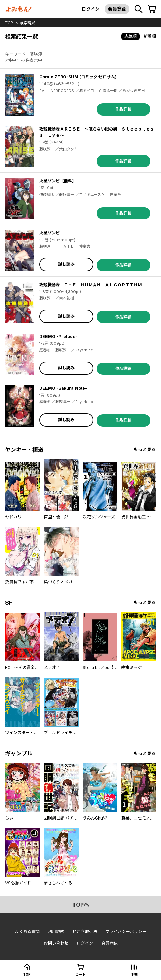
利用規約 (56, 931)
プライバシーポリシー (126, 931)
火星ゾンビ (50, 233)
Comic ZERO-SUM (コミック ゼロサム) (78, 77)
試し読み (66, 264)
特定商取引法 (85, 931)
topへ (81, 905)
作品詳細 (123, 109)
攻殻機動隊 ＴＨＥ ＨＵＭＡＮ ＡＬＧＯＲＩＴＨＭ (91, 285)
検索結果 (27, 23)
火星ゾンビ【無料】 (58, 181)
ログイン (91, 9)
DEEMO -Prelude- (58, 336)
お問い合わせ (56, 943)
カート (81, 974)
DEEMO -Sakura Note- (63, 388)
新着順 (150, 36)
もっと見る (145, 450)
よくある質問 (27, 931)
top (9, 23)
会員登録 (117, 9)
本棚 (134, 974)
